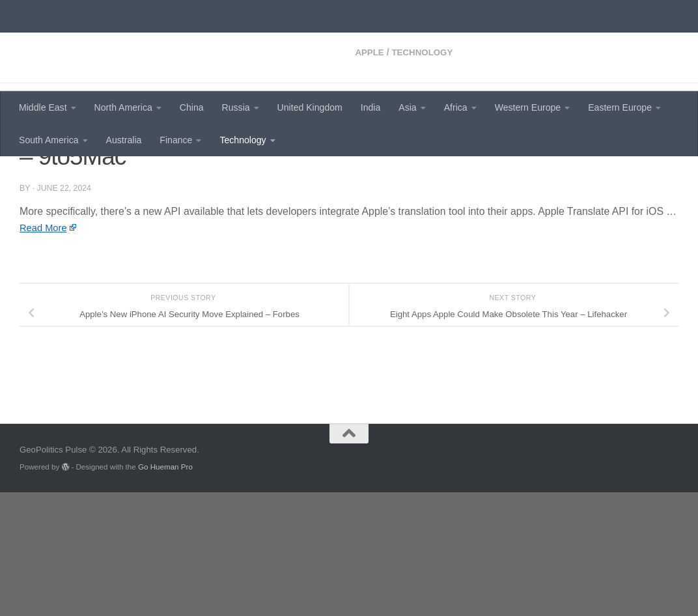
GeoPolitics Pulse (119, 43)
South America (49, 140)
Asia (407, 107)
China (192, 107)
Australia (124, 140)
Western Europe (528, 107)
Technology (243, 140)
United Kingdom (310, 107)
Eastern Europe (620, 107)
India (371, 107)
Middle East (43, 107)
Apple (35, 176)
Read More (45, 340)
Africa (456, 107)
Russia (236, 107)
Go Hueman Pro (165, 590)
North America (123, 107)
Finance (176, 140)
